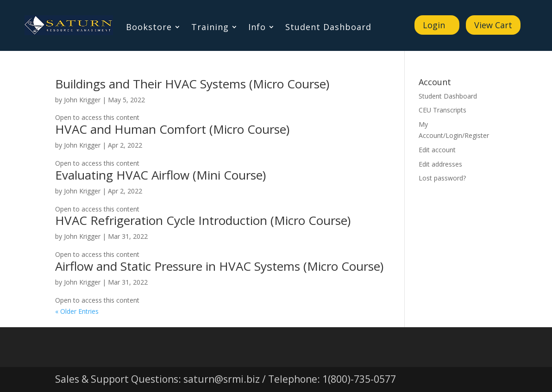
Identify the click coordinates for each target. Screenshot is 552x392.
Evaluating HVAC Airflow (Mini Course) (160, 175)
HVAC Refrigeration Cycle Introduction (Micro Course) (203, 220)
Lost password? (442, 178)
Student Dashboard (328, 28)
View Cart (493, 25)
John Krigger (82, 100)
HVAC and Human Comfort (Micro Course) (172, 129)
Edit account (437, 150)
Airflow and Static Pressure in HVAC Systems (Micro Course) (219, 266)
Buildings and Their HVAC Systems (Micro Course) (192, 84)
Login (434, 25)
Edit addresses (440, 164)
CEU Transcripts (442, 110)
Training (210, 28)
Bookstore (149, 28)
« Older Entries (77, 311)
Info (257, 28)
